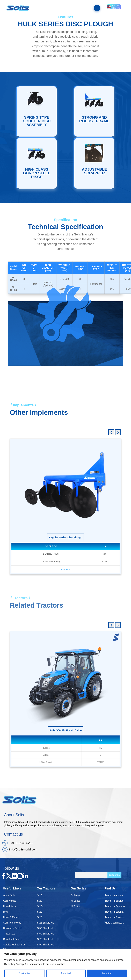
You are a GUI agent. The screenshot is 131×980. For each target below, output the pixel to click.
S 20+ (40, 906)
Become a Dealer (12, 928)
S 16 (40, 895)
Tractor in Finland (114, 917)
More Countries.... (114, 923)
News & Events (11, 917)
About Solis (9, 895)
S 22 (40, 912)
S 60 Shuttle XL (45, 934)
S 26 (40, 917)
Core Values (10, 901)
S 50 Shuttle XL (45, 928)
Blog (6, 912)
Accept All (107, 973)
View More (65, 569)
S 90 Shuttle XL (45, 945)
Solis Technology (12, 923)
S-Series (76, 895)
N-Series (76, 901)
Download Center (12, 939)
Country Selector (113, 7)
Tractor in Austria (114, 895)
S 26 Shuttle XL (45, 923)
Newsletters (9, 906)
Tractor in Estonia (114, 912)
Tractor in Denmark (115, 906)
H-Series (76, 906)
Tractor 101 (9, 934)
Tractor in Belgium (115, 901)
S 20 (40, 901)
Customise (25, 973)
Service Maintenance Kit (14, 947)
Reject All (66, 973)
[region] (65, 964)
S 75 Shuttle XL (45, 939)
